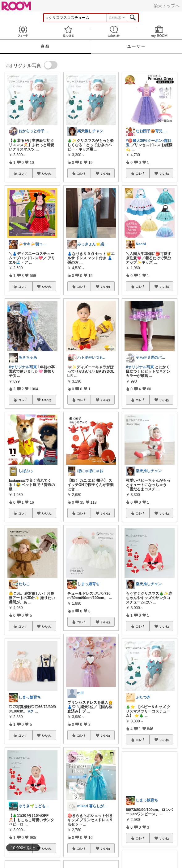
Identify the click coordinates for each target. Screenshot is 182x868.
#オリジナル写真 (23, 367)
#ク (31, 711)
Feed (23, 31)
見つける (68, 31)
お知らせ (114, 31)
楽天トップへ (167, 6)
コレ (23, 173)
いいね (47, 173)
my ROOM (159, 31)
